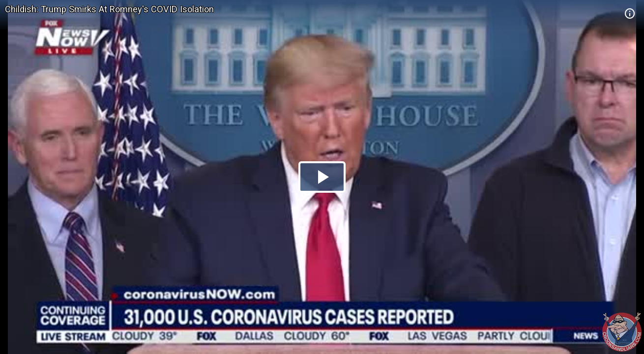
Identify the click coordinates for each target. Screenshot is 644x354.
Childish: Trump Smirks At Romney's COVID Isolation (109, 9)
